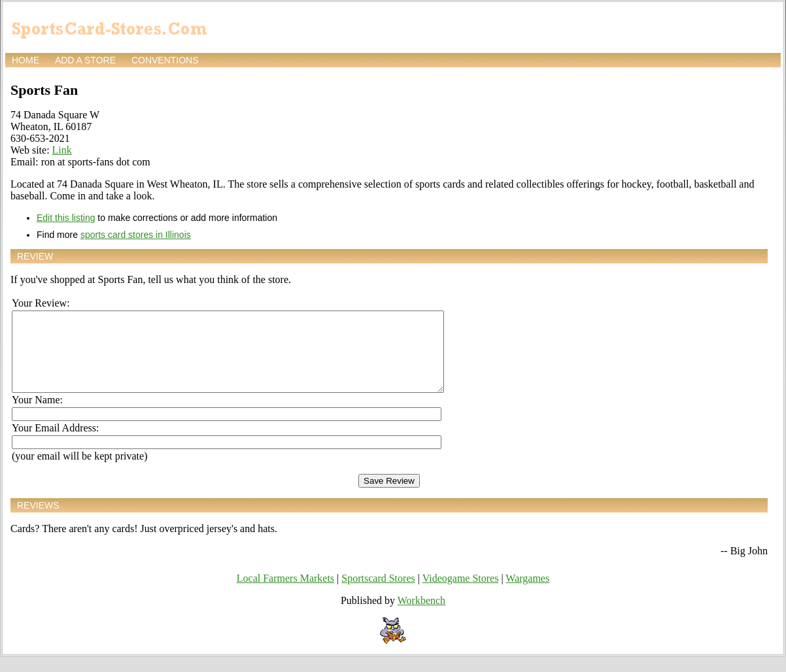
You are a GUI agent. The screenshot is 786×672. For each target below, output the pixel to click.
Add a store (85, 60)
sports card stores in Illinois (136, 235)
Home (26, 60)
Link (62, 150)
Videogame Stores (461, 594)
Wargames (527, 594)
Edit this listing (66, 218)
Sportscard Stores (378, 594)
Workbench (421, 616)
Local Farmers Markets (285, 594)
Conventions (165, 60)
